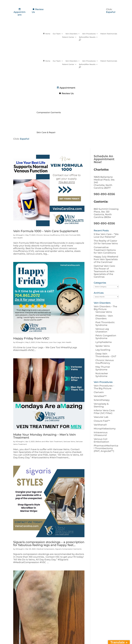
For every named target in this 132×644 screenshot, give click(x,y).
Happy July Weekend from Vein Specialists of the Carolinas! (106, 259)
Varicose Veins (69, 442)
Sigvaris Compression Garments (68, 549)
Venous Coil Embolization (101, 440)
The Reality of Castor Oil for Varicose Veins (106, 242)
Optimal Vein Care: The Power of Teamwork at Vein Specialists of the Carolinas (104, 271)
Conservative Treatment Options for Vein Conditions (105, 250)
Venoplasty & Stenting (101, 405)
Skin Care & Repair (46, 132)
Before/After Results (87, 37)
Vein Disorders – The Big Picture (105, 308)
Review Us (66, 93)
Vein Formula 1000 (73, 235)
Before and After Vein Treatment (49, 442)
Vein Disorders (71, 34)
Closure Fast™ (102, 421)
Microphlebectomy (105, 429)
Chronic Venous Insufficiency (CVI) (50, 235)
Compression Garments (49, 112)
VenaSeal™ (100, 396)
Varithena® (100, 425)
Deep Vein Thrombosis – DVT (106, 355)
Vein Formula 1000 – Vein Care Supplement (46, 231)
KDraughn (20, 235)
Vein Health (18, 238)
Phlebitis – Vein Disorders (104, 317)
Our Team (57, 34)
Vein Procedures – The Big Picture (104, 387)
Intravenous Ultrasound (101, 434)
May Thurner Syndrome (103, 368)
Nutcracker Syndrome (102, 375)
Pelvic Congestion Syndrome (106, 337)
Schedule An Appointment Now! (104, 159)
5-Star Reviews (42, 342)
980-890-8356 (104, 194)
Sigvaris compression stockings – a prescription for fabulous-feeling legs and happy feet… (49, 544)
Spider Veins (103, 346)
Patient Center (68, 37)
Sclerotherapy (102, 400)
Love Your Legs (55, 342)
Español (111, 12)
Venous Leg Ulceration (102, 330)
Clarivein (99, 392)
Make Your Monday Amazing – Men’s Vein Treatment (45, 436)
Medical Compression (46, 549)
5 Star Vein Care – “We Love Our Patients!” (106, 236)
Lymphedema (104, 342)
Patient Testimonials (109, 34)
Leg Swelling (103, 350)
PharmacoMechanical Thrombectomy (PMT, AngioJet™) (106, 448)
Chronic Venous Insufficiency (105, 362)
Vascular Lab (101, 417)
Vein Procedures (89, 34)
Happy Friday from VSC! (31, 338)
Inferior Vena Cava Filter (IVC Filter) (104, 412)
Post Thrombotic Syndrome (105, 324)
